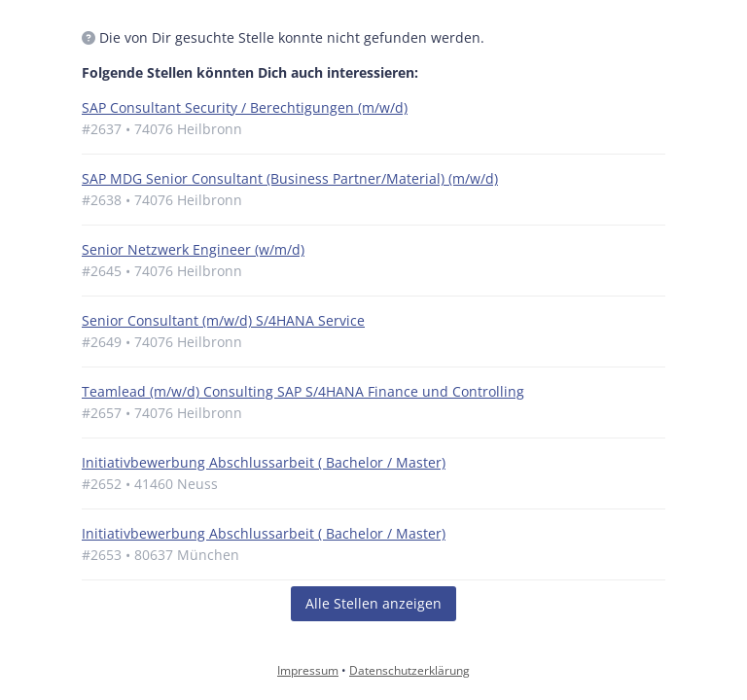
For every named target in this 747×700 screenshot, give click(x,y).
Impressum (308, 670)
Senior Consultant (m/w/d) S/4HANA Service (223, 320)
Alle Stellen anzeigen (373, 603)
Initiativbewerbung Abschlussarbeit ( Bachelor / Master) (264, 462)
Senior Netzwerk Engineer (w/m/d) (193, 249)
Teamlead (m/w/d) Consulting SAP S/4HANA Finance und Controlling (303, 391)
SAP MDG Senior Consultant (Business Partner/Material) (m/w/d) (290, 178)
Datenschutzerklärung (409, 670)
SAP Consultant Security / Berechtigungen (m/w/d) (245, 107)
